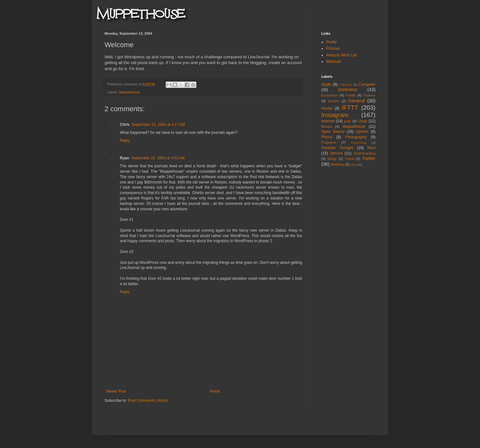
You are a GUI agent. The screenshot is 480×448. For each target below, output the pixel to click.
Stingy (332, 159)
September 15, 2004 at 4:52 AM (158, 158)
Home (215, 391)
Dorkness (348, 90)
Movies (327, 126)
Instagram (335, 115)
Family (351, 95)
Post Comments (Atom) (148, 401)
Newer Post (116, 391)
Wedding (338, 164)
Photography (356, 137)
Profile (331, 42)
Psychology (359, 143)
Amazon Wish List (341, 55)
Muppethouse (130, 92)
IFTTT (350, 108)
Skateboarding (364, 153)
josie (347, 121)
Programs (329, 142)
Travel (349, 159)
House (327, 108)
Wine (354, 165)
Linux (363, 121)
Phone (327, 137)
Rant (371, 148)
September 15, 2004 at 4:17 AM (158, 125)
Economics (330, 95)
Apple (326, 84)
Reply (125, 141)
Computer (367, 84)
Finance (369, 95)
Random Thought (337, 148)
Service (336, 153)
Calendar (346, 85)
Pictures (333, 48)
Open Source (333, 132)
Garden (334, 101)
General (356, 101)
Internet (328, 121)
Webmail (333, 61)
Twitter (369, 158)
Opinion (362, 132)
